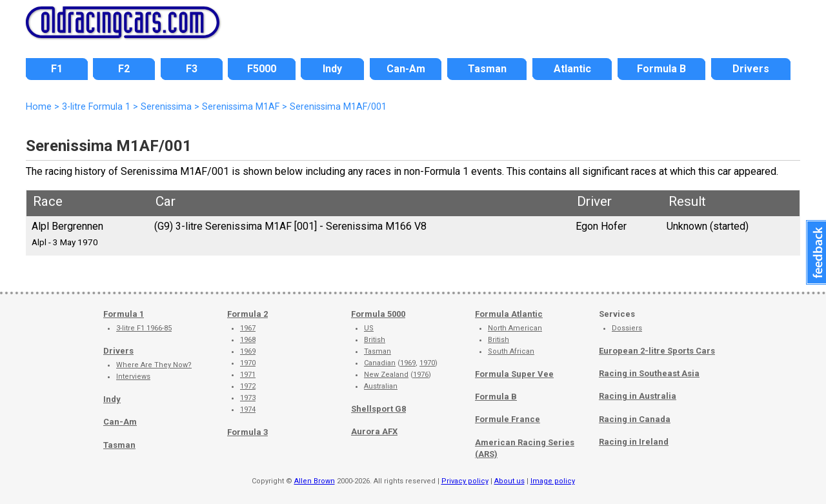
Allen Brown (315, 481)
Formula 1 (124, 314)
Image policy (553, 481)
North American (515, 328)
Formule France (508, 419)
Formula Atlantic (509, 314)
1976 (421, 375)
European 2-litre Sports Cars (657, 351)
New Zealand (386, 375)
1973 (248, 398)
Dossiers (627, 328)
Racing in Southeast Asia (649, 373)
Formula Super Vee (514, 374)
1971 (248, 375)
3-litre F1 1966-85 (144, 328)
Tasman (119, 445)
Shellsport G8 (378, 409)
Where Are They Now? (154, 365)
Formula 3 (247, 432)
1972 (248, 386)
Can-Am (120, 422)
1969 (248, 351)
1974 (248, 409)
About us (509, 481)
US (369, 328)
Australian (381, 386)
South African (511, 351)
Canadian (380, 363)
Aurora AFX (374, 431)
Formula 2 (247, 314)
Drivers (118, 351)
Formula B (496, 397)
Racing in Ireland (634, 442)
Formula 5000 (378, 314)
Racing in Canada (635, 419)
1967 (248, 328)
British (375, 340)
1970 (248, 363)
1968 (248, 340)
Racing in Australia (638, 396)
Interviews (133, 377)
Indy (112, 399)
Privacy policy (465, 481)
